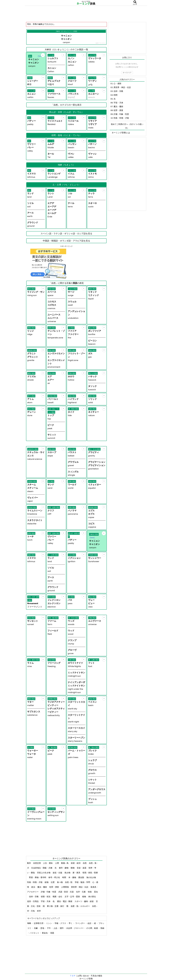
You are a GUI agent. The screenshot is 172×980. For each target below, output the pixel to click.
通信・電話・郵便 (65, 901)
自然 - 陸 (69, 882)
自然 (85, 863)
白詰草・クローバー (75, 928)
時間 (64, 877)
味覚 (90, 892)
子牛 (49, 928)
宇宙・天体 (46, 901)
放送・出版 (58, 873)
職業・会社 (58, 897)
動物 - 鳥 (65, 863)
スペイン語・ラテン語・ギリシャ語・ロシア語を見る (66, 234)
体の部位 (92, 897)
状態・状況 (46, 897)
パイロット (35, 933)
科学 (39, 911)
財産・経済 (76, 863)
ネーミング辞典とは (121, 133)
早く (71, 923)
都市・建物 (64, 868)
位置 (53, 882)
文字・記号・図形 (72, 897)
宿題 (52, 933)
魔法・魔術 (42, 887)
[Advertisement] (86, 14)
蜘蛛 (29, 923)
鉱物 (47, 882)
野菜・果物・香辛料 (38, 877)
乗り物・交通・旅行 (56, 906)
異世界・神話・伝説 (80, 887)
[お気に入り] (43, 55)
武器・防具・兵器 (66, 892)
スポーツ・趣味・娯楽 (84, 901)
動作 (29, 863)
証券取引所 (39, 923)
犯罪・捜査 (54, 887)
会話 (90, 923)
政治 (33, 887)
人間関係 (65, 887)
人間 (57, 863)
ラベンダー (80, 923)
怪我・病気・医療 (90, 873)
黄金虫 (45, 933)
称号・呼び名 (54, 877)
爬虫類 (81, 877)
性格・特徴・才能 (35, 882)
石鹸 (36, 928)
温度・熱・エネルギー (80, 906)
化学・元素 (81, 892)
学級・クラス (60, 923)
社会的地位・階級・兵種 (42, 868)
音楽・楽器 (82, 868)
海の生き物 (91, 877)
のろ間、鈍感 (92, 928)
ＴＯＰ (73, 976)
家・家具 (77, 873)
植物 (84, 897)
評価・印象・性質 (49, 892)
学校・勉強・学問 (83, 882)
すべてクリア (127, 73)
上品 (55, 928)
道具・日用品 (33, 901)
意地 (42, 928)
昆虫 (96, 892)
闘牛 (62, 928)
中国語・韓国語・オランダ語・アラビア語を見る (66, 241)
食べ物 (60, 882)
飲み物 (68, 873)
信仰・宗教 (34, 897)
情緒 (102, 928)
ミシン (49, 923)
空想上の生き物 (44, 873)
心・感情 (117, 83)
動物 (73, 868)
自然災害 (37, 863)
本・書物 (72, 877)
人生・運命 (48, 863)
